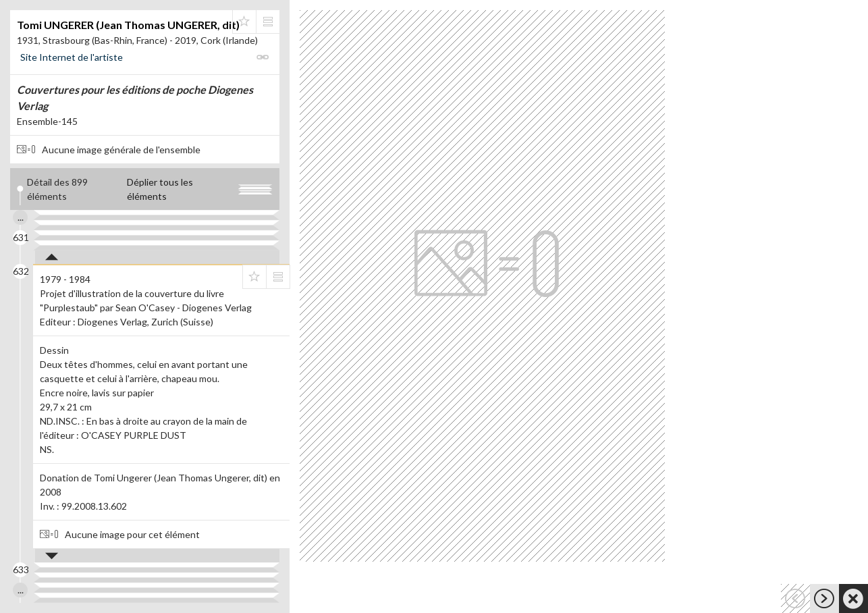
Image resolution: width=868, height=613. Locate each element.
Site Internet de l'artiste (72, 57)
